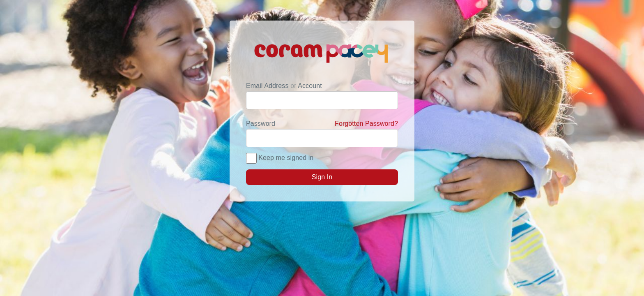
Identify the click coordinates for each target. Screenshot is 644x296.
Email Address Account (284, 86)
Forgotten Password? (366, 124)
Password (322, 124)
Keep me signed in (286, 158)
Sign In (322, 177)
